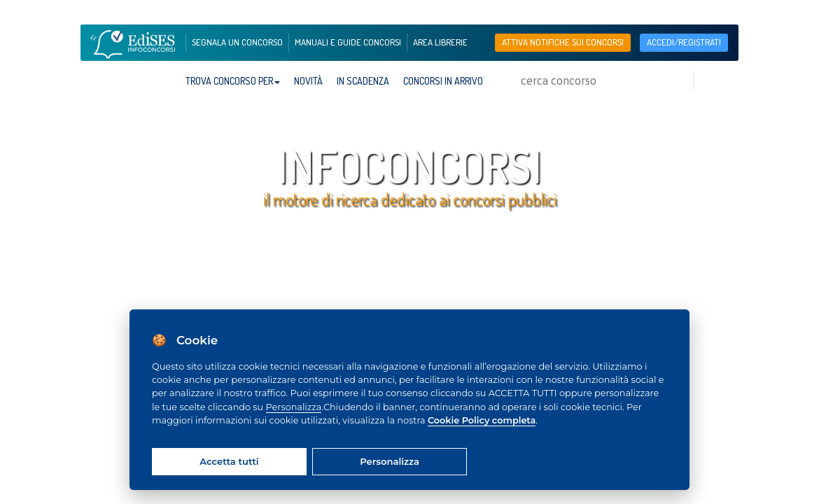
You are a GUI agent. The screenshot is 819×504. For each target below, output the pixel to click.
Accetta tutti (229, 461)
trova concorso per (233, 81)
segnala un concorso (237, 42)
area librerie (440, 42)
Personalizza (294, 407)
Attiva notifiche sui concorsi (563, 42)
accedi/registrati (684, 42)
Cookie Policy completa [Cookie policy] (482, 420)
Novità (308, 81)
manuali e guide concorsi (348, 42)
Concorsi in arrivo (443, 81)
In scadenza (363, 81)
